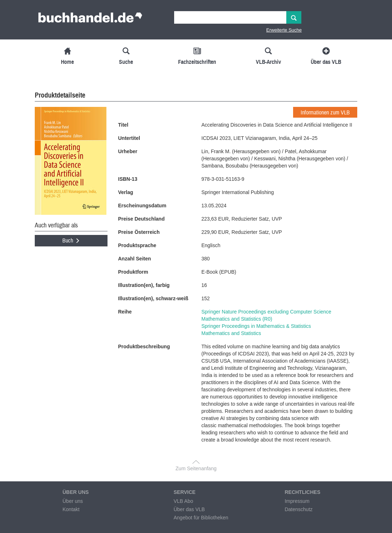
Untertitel (129, 138)
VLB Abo (183, 501)
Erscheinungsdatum (142, 206)
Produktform (133, 272)
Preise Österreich (139, 232)
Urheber (128, 151)
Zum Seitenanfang (196, 468)
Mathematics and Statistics (231, 333)
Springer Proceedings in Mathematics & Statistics (256, 326)
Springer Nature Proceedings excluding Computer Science (266, 312)
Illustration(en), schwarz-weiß (153, 298)
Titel (123, 125)
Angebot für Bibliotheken (201, 518)
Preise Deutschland (142, 219)
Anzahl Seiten (135, 259)
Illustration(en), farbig (144, 285)
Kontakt (71, 509)
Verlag (126, 192)
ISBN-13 (128, 179)
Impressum (297, 501)
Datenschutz (298, 509)
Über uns (73, 501)
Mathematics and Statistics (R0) (237, 319)
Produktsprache (137, 245)
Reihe (125, 312)
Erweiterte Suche (284, 30)
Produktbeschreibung (144, 346)
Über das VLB (189, 509)
